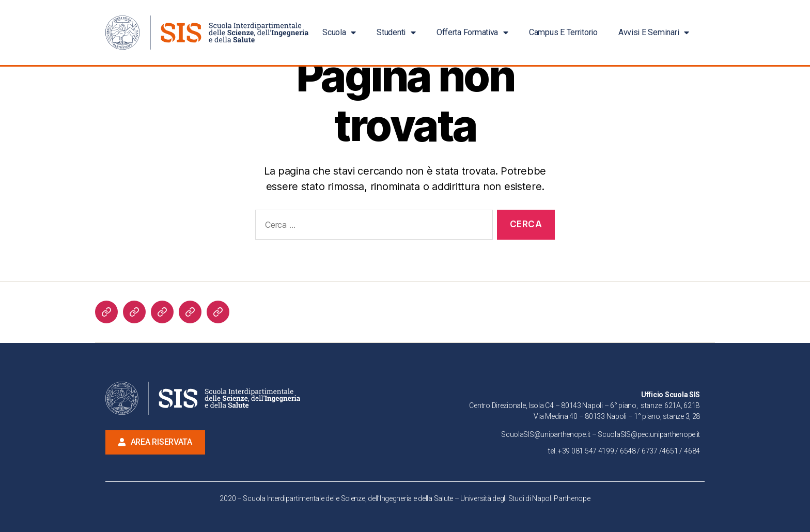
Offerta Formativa (472, 33)
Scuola (339, 33)
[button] (155, 442)
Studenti (396, 33)
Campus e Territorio (563, 32)
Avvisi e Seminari (654, 33)
